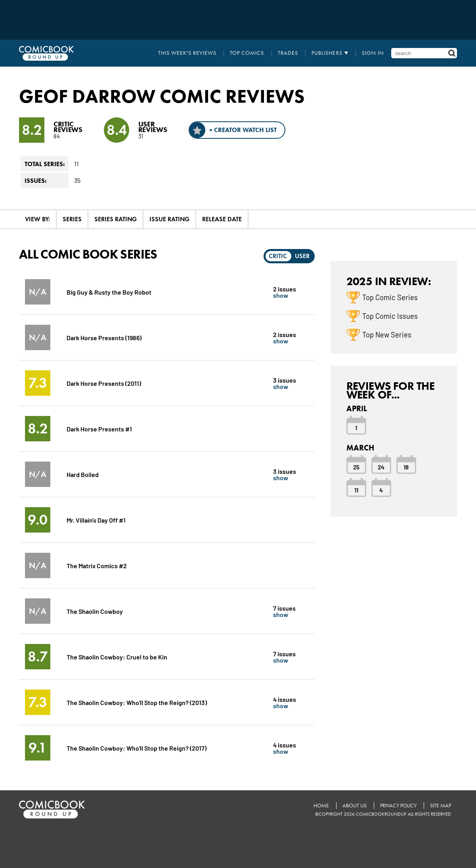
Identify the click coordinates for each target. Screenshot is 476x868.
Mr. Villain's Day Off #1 (96, 520)
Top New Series (387, 334)
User (302, 256)
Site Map (441, 806)
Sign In (373, 53)
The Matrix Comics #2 (97, 565)
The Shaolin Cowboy (95, 611)
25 (356, 467)
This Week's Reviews (187, 53)
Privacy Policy (398, 806)
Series (72, 219)
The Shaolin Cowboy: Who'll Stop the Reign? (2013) (137, 702)
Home (321, 806)
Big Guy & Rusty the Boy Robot (109, 292)
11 (356, 490)
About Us (355, 806)
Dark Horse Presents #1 (99, 428)
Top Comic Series (390, 297)
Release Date (222, 219)
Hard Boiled (83, 474)
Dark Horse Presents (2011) (104, 383)
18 (406, 467)
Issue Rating (169, 219)
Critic (278, 256)
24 (381, 467)
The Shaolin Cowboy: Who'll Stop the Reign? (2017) (137, 748)
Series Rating (116, 219)
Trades (288, 53)
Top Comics (247, 53)
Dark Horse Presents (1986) (104, 337)
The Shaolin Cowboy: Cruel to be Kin (117, 656)
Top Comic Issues (390, 316)
